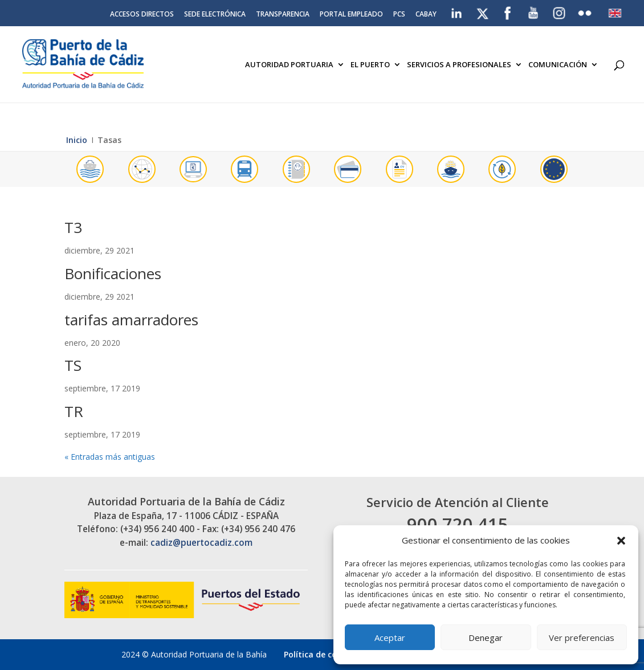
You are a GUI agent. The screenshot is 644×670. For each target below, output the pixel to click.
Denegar (486, 638)
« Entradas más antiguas (110, 457)
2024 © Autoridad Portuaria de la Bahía (194, 654)
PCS (399, 15)
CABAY (426, 15)
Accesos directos (142, 15)
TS (73, 365)
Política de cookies (321, 654)
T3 (73, 227)
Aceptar (390, 638)
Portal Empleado (351, 15)
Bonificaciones (113, 273)
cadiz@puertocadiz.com (201, 543)
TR (74, 411)
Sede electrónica (215, 15)
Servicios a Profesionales (459, 65)
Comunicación (558, 65)
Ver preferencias (582, 638)
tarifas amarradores (131, 320)
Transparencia (283, 15)
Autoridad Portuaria (289, 65)
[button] (621, 541)
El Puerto (370, 65)
